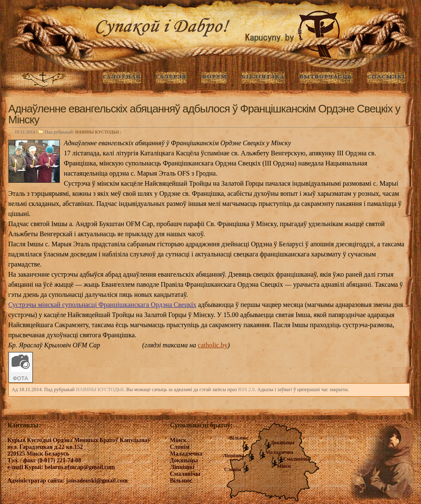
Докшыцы (283, 443)
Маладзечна (280, 452)
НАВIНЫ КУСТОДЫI (97, 132)
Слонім (233, 469)
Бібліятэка (263, 76)
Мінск (284, 466)
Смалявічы (296, 459)
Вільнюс (239, 438)
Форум (214, 76)
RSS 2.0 (246, 389)
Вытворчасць (326, 76)
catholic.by (213, 345)
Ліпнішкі (234, 456)
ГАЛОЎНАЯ (122, 76)
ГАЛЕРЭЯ (171, 76)
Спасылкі (386, 76)
